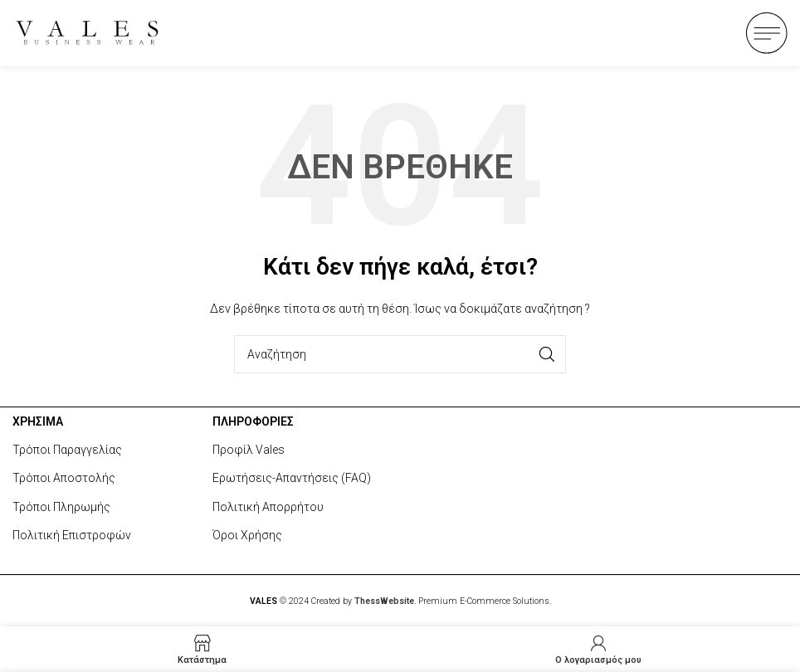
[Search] (400, 354)
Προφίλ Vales (249, 450)
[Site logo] (87, 32)
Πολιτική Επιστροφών (72, 535)
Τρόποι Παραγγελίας (67, 450)
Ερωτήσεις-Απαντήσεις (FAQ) (292, 478)
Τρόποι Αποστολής (64, 478)
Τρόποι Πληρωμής (61, 507)
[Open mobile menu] (767, 33)
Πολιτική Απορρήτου (268, 507)
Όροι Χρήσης (247, 535)
